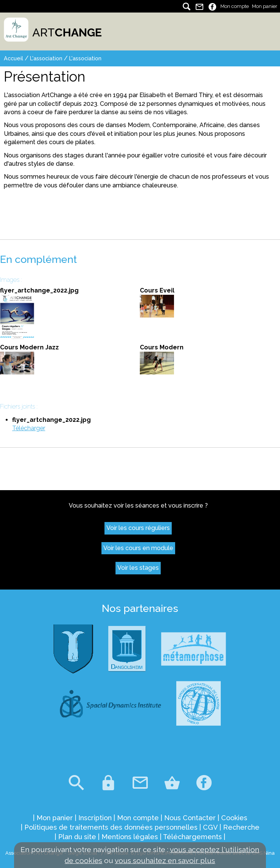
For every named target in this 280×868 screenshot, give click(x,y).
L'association (46, 58)
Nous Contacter (190, 818)
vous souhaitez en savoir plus (165, 860)
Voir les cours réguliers (138, 528)
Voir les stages (138, 568)
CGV (210, 827)
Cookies (234, 818)
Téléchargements (192, 837)
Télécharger (29, 428)
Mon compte (235, 6)
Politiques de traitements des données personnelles (111, 827)
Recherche (241, 827)
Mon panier (265, 6)
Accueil (13, 58)
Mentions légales (130, 837)
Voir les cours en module (138, 548)
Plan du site (77, 837)
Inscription (95, 818)
